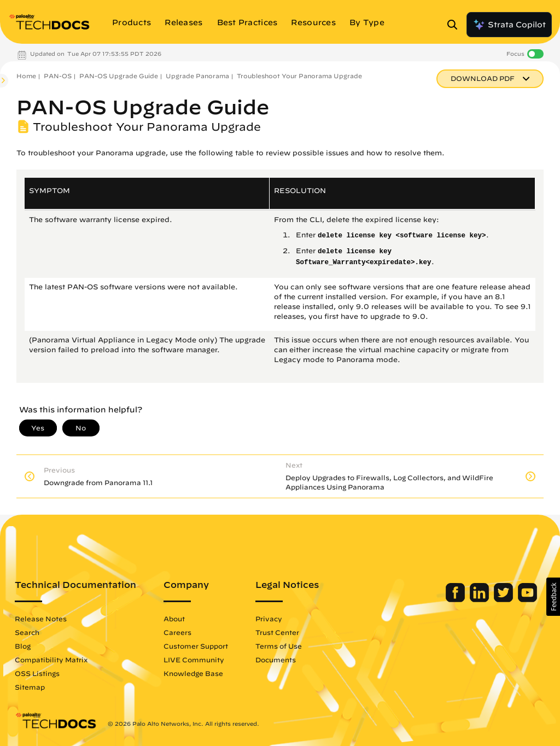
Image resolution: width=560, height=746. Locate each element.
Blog (23, 646)
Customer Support (196, 646)
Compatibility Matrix (51, 660)
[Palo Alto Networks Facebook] (456, 599)
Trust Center (277, 632)
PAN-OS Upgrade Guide (119, 76)
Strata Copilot (509, 25)
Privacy (269, 619)
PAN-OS (58, 76)
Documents (276, 660)
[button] (553, 597)
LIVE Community (194, 660)
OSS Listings (37, 673)
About (174, 619)
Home (26, 76)
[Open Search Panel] (456, 25)
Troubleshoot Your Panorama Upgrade (299, 76)
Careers (177, 632)
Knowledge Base (193, 673)
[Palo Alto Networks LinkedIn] (480, 599)
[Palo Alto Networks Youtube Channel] (527, 599)
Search (27, 632)
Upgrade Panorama (197, 76)
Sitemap (30, 687)
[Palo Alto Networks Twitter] (504, 599)
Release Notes (41, 619)
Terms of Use (279, 646)
